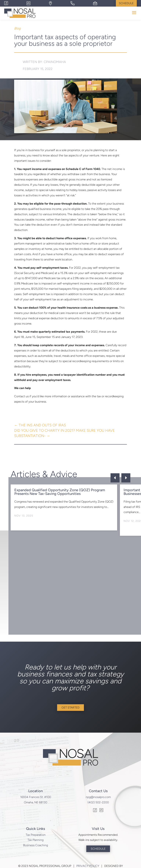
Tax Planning (36, 840)
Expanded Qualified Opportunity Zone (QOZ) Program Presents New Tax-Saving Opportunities (60, 492)
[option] (64, 508)
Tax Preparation (36, 835)
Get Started (70, 708)
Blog (17, 29)
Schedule (126, 3)
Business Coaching (36, 846)
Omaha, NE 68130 (36, 803)
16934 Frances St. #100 (36, 797)
